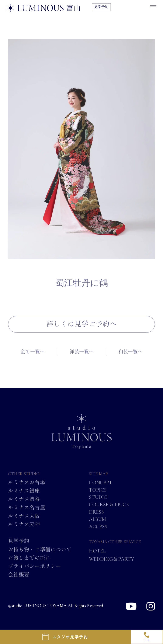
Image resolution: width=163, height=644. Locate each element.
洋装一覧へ (82, 358)
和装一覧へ (130, 358)
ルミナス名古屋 (27, 513)
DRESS (96, 517)
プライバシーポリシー (35, 572)
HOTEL (97, 557)
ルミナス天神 (24, 530)
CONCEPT (101, 488)
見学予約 (101, 8)
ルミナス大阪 (24, 522)
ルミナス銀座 (24, 497)
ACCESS (98, 532)
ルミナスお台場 (27, 488)
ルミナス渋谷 (24, 505)
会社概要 (19, 580)
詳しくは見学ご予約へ (81, 330)
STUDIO (98, 503)
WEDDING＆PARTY (111, 565)
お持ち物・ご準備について (40, 555)
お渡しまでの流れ (29, 564)
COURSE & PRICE (109, 510)
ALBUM (98, 525)
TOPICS (98, 495)
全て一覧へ (33, 358)
